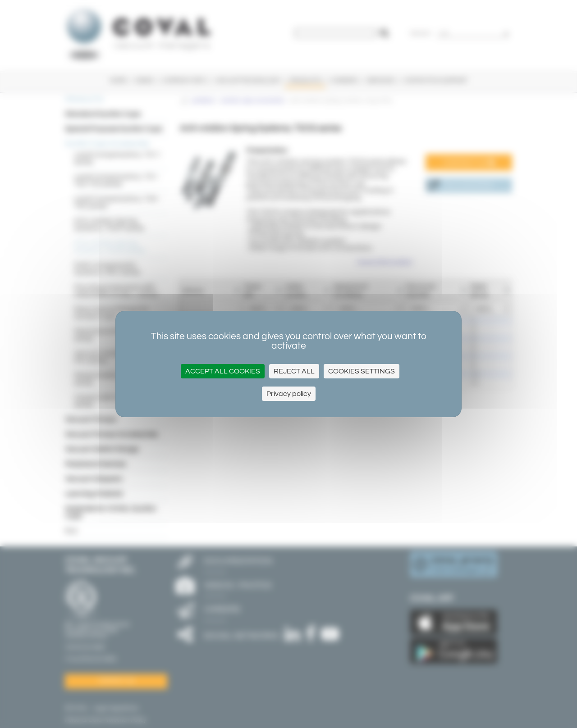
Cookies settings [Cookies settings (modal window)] (362, 371)
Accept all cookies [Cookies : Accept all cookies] (223, 371)
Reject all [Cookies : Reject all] (294, 371)
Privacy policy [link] (289, 394)
